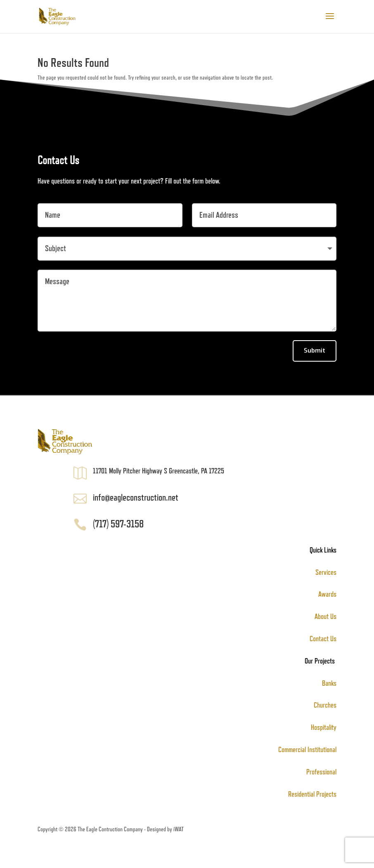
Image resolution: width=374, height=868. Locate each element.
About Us (325, 616)
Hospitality (324, 727)
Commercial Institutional (307, 750)
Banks (329, 683)
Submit (315, 350)
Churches (325, 705)
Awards (327, 594)
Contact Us (323, 639)
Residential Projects (312, 794)
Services (326, 572)
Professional (321, 772)
